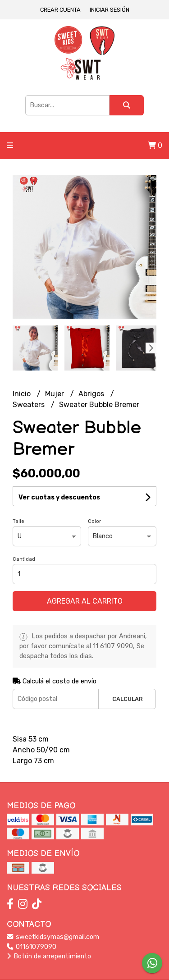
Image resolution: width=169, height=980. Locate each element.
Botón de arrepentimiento (49, 956)
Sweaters (30, 405)
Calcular (128, 699)
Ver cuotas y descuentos (59, 497)
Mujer (55, 394)
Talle (18, 521)
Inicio (23, 394)
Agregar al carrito (85, 601)
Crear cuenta (60, 10)
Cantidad (24, 559)
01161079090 (32, 947)
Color (94, 521)
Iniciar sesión (110, 10)
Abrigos (92, 394)
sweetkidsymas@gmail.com (53, 937)
